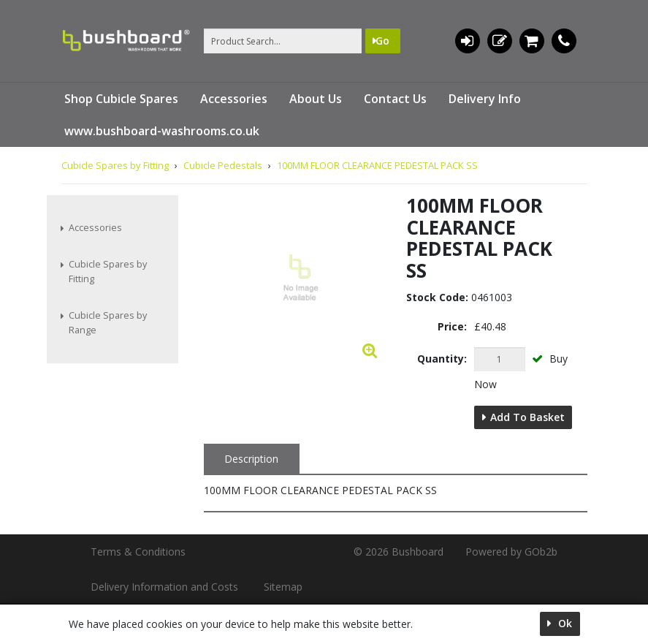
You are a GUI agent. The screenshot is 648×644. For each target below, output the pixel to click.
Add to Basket (527, 417)
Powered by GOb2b (511, 552)
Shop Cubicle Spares (121, 99)
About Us (316, 99)
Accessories (234, 99)
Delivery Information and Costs (164, 587)
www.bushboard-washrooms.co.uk (162, 131)
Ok (564, 623)
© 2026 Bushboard (399, 552)
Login (467, 41)
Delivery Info (485, 99)
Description (251, 459)
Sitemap (283, 587)
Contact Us (395, 99)
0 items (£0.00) (531, 41)
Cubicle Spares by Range (108, 323)
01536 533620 (564, 41)
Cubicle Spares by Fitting (108, 272)
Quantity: (442, 359)
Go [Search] (382, 41)
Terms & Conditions (138, 552)
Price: (452, 326)
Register (500, 41)
